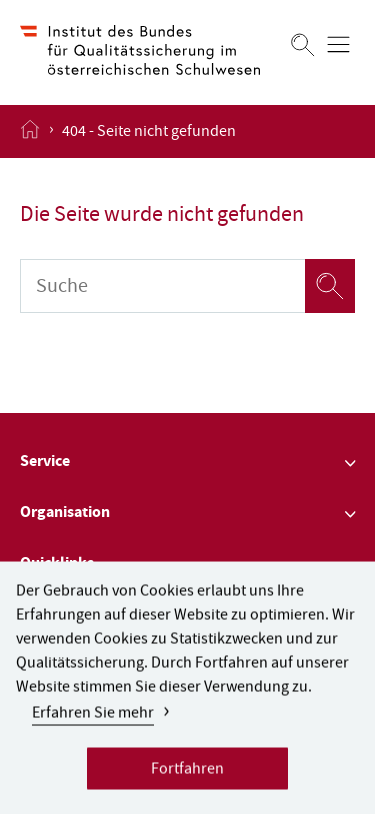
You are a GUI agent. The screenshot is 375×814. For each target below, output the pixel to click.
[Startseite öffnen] (30, 131)
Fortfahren (187, 778)
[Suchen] (303, 44)
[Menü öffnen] (338, 44)
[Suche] (162, 286)
